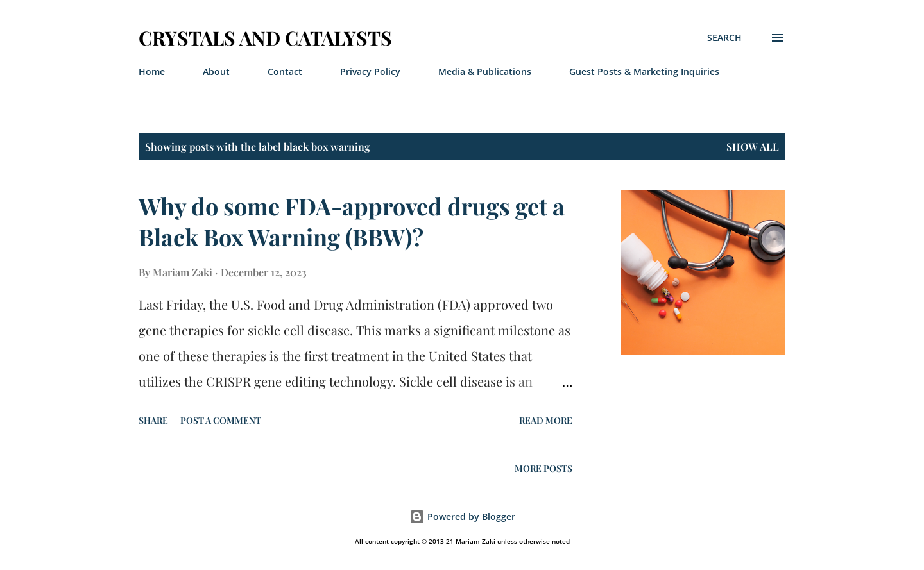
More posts (543, 468)
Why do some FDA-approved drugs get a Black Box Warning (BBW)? (352, 221)
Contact (285, 71)
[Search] (724, 38)
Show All (753, 147)
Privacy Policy (370, 71)
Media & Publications (485, 71)
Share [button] (153, 420)
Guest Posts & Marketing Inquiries (644, 71)
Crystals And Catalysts (265, 38)
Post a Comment (221, 420)
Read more (546, 420)
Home (152, 71)
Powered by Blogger (462, 516)
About (216, 71)
